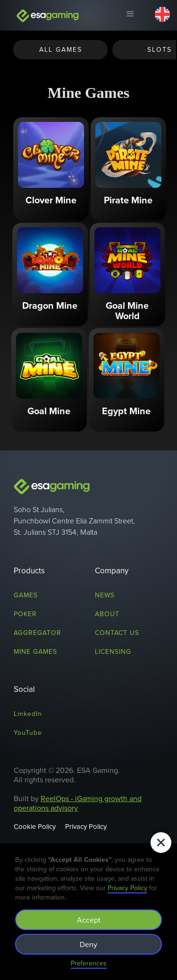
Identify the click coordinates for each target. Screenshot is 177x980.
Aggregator (38, 633)
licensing (113, 651)
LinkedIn (28, 714)
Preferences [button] (89, 963)
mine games (35, 651)
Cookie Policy (35, 826)
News (105, 595)
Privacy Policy (86, 826)
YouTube (28, 732)
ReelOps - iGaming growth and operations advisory (78, 803)
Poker (25, 614)
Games (26, 595)
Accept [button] (89, 920)
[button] (130, 15)
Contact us (117, 633)
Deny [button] (88, 944)
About (107, 614)
